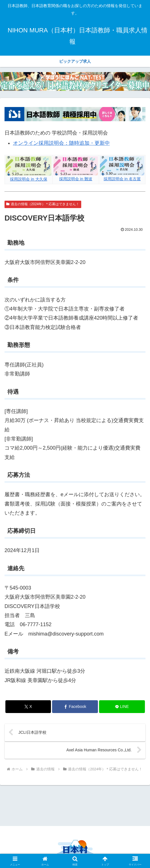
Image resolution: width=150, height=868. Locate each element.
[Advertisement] (75, 805)
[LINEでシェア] (122, 707)
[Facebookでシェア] (75, 707)
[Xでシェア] (28, 707)
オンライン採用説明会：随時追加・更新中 (61, 143)
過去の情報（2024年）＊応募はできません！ (43, 204)
